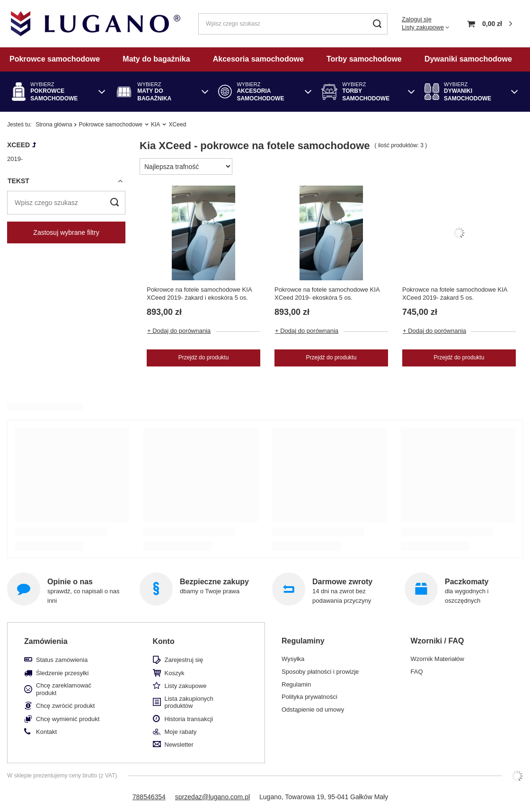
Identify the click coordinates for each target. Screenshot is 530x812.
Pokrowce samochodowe (110, 125)
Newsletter (179, 745)
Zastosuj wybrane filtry (66, 232)
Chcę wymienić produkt (68, 719)
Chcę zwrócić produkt (65, 706)
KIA (156, 125)
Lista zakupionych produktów (189, 702)
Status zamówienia (62, 660)
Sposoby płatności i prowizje (320, 672)
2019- (15, 159)
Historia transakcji (189, 719)
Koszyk (175, 673)
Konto (164, 641)
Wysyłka (293, 659)
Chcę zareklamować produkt (64, 689)
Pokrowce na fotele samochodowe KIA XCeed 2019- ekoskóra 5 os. (327, 294)
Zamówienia (46, 641)
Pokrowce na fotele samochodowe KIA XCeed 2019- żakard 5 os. (455, 294)
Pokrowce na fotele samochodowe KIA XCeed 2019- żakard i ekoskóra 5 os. (199, 294)
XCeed (18, 145)
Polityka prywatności (309, 697)
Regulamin (296, 684)
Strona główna (54, 125)
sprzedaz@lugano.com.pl (212, 797)
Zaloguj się (417, 19)
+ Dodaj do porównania (179, 331)
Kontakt (46, 732)
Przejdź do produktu (204, 357)
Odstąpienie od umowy (313, 709)
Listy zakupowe (423, 27)
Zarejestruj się (184, 660)
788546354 (149, 797)
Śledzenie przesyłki (62, 673)
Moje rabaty (181, 732)
